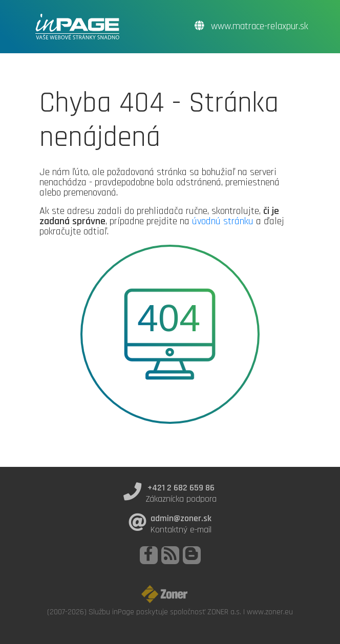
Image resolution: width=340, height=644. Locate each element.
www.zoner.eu (270, 612)
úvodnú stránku (223, 221)
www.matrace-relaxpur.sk (251, 26)
